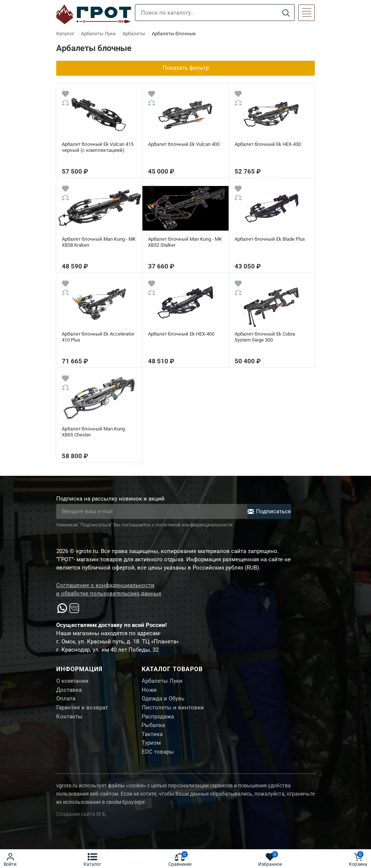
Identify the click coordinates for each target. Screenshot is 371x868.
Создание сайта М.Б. (82, 819)
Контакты (69, 719)
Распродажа (158, 719)
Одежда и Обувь (163, 700)
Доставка (69, 691)
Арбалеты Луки (162, 681)
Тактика (152, 738)
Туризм (151, 747)
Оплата (66, 700)
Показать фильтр (185, 68)
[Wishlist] (65, 95)
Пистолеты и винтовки (173, 709)
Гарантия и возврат (82, 709)
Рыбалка (153, 728)
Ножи (149, 691)
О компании (72, 681)
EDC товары (158, 756)
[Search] (286, 13)
